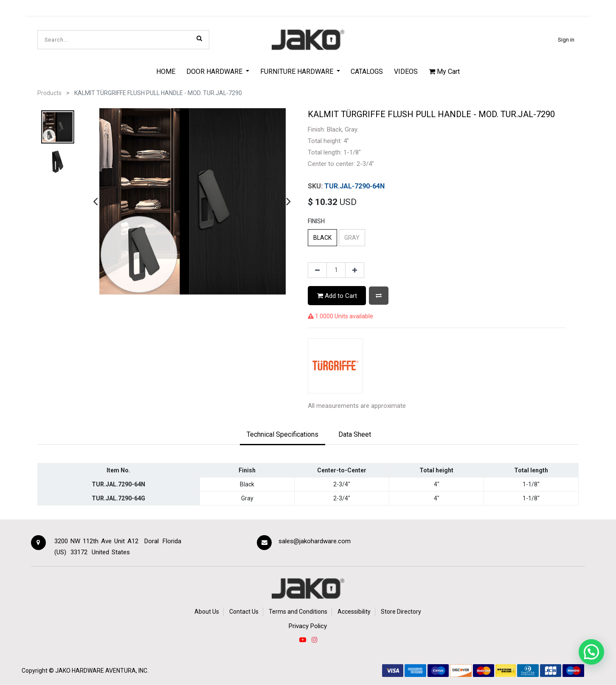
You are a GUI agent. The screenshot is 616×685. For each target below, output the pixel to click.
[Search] (199, 38)
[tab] (283, 435)
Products (49, 93)
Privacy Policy (308, 626)
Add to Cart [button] (337, 296)
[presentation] (95, 201)
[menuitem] (166, 71)
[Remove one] (317, 270)
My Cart (444, 72)
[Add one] (355, 270)
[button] (379, 296)
